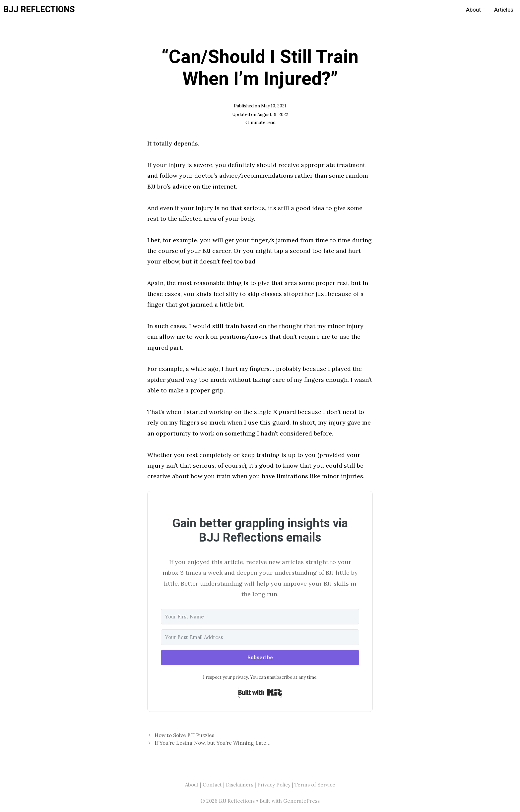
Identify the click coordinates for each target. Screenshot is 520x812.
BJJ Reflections (39, 10)
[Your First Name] (260, 617)
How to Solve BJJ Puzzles (184, 735)
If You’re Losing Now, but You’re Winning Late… (212, 743)
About (473, 10)
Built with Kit (260, 692)
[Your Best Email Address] (260, 637)
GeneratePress (301, 801)
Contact (212, 785)
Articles (504, 10)
